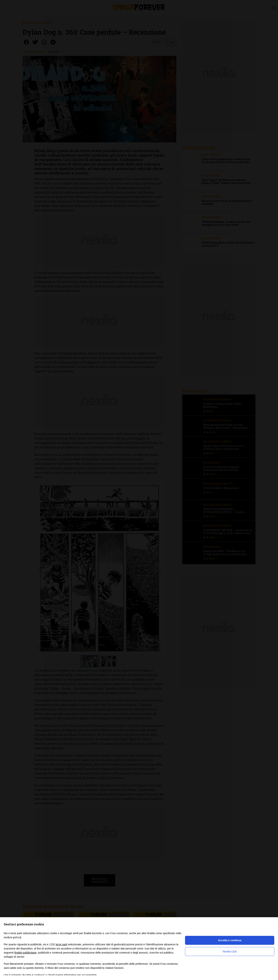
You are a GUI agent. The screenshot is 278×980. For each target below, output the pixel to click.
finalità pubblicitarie (25, 953)
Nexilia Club (230, 951)
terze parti (61, 944)
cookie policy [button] (12, 937)
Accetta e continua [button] (230, 940)
